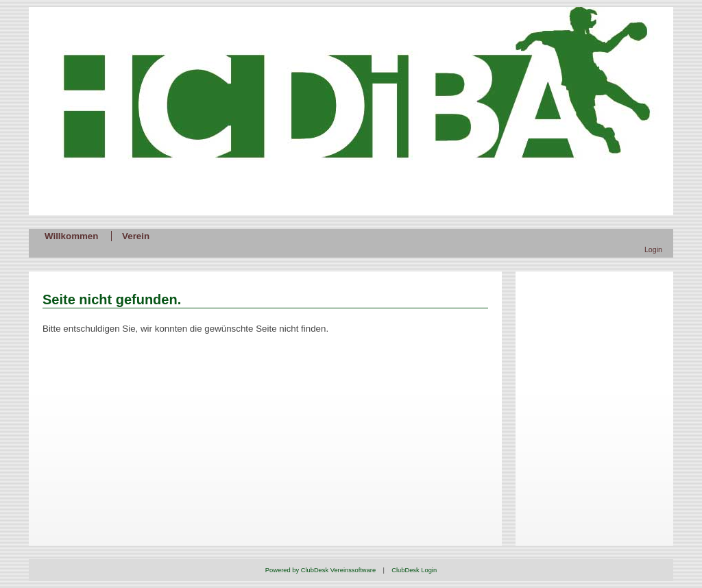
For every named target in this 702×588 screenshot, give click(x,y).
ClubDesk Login (414, 570)
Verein (136, 236)
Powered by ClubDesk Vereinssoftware (320, 570)
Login (653, 249)
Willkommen (71, 236)
